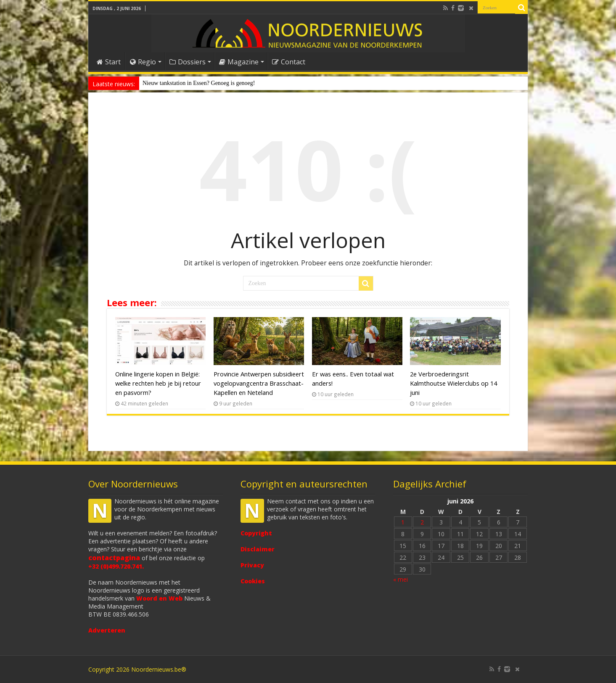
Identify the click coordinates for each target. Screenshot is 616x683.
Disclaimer (258, 549)
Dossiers (188, 62)
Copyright (256, 533)
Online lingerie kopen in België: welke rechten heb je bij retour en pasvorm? (158, 383)
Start (109, 62)
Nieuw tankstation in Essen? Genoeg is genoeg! (199, 83)
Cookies (253, 581)
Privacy (252, 565)
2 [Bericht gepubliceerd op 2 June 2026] (422, 522)
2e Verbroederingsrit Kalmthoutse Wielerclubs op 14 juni (453, 383)
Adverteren (107, 630)
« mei (401, 579)
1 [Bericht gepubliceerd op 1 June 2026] (403, 522)
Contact (289, 62)
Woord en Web (159, 598)
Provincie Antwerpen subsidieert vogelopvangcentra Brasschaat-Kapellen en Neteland (259, 383)
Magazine (239, 62)
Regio (143, 62)
